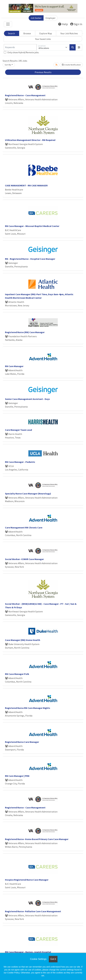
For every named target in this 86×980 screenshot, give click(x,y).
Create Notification (71, 65)
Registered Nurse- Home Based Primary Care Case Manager (37, 839)
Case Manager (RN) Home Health (23, 640)
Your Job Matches (69, 33)
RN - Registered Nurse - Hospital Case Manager (30, 259)
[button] (79, 47)
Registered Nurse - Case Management (25, 95)
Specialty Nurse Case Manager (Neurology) (28, 494)
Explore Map (46, 33)
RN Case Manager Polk (17, 674)
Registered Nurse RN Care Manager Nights (28, 708)
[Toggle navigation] (8, 24)
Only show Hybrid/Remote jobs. (23, 52)
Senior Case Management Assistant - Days (27, 399)
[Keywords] (20, 47)
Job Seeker (36, 18)
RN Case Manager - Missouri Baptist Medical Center (32, 226)
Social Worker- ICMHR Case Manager (24, 559)
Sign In (76, 24)
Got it (53, 959)
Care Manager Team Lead (18, 430)
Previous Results (43, 72)
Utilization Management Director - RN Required (30, 140)
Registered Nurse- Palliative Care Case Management (33, 911)
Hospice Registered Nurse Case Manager (27, 880)
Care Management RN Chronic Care (24, 527)
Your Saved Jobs (43, 39)
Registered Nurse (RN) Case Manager (25, 332)
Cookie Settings (38, 959)
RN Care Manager (14, 366)
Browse (27, 33)
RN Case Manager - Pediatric (20, 462)
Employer (50, 18)
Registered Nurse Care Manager (22, 742)
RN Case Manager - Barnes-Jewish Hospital (28, 952)
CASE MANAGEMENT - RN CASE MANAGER (26, 185)
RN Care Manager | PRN (17, 776)
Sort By (8, 65)
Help (63, 24)
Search (11, 33)
